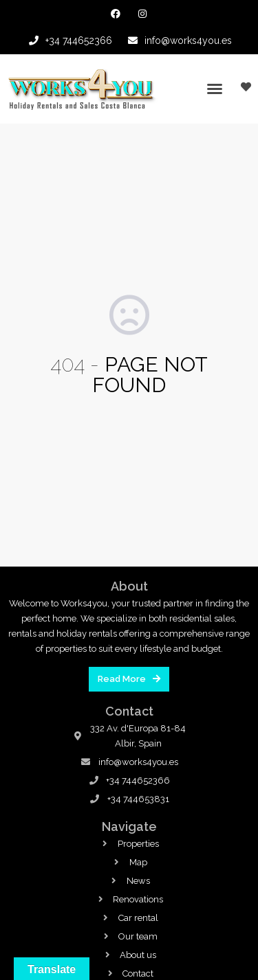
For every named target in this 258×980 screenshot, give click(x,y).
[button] (215, 89)
